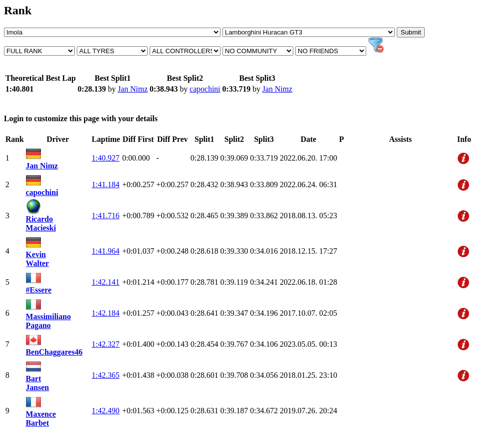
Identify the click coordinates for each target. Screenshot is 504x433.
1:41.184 (105, 184)
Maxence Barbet (41, 418)
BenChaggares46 (54, 352)
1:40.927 (105, 158)
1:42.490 (105, 411)
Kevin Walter (37, 259)
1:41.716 (105, 216)
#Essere (38, 290)
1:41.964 (105, 251)
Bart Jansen (37, 383)
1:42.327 (105, 344)
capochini (205, 89)
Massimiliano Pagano (48, 321)
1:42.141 (105, 282)
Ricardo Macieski (41, 223)
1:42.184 (105, 313)
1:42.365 (105, 375)
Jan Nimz (133, 89)
